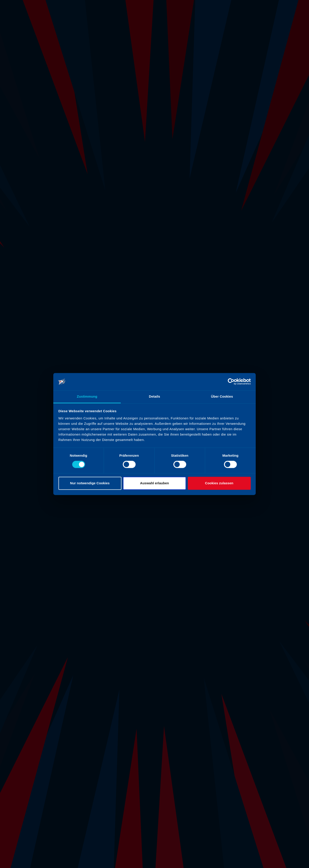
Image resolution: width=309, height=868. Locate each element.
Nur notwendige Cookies (90, 483)
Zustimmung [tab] (87, 396)
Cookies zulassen (219, 483)
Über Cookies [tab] (222, 396)
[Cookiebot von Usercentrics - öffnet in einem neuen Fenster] (231, 382)
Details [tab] (154, 396)
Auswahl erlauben (154, 483)
